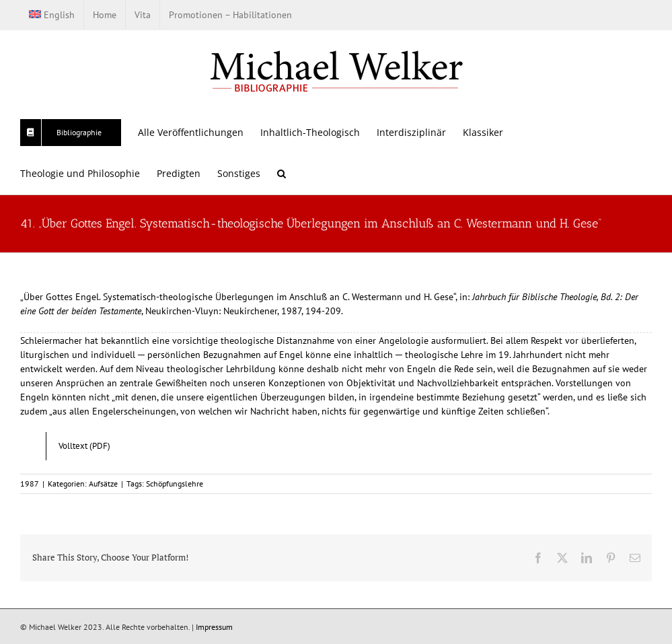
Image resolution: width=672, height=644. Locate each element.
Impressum (214, 627)
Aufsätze (103, 484)
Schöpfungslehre (175, 484)
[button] (282, 173)
